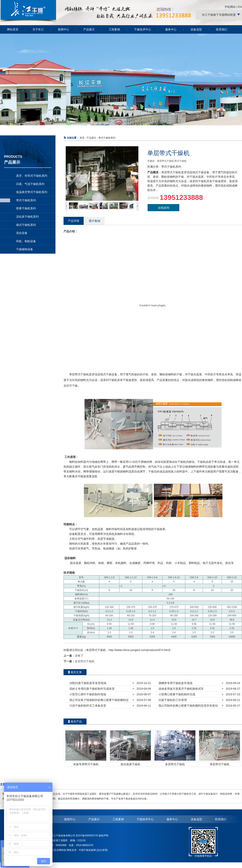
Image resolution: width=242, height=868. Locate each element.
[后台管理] (102, 850)
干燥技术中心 (143, 29)
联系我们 (222, 29)
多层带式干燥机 (85, 661)
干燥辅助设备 (25, 249)
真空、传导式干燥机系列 (32, 176)
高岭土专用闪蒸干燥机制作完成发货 (91, 689)
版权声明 (103, 836)
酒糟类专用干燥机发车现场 (175, 683)
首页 (82, 138)
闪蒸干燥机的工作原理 (172, 700)
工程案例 (114, 29)
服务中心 (171, 29)
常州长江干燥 (28, 22)
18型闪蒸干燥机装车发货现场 (87, 683)
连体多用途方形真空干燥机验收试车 (180, 689)
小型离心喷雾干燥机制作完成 (176, 694)
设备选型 (196, 29)
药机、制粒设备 (26, 241)
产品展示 (89, 29)
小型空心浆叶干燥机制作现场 (87, 694)
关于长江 (38, 29)
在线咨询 (164, 208)
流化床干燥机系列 (27, 217)
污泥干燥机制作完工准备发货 (87, 706)
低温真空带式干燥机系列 (32, 192)
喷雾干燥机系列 (26, 208)
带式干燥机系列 (26, 200)
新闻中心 (64, 29)
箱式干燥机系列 (26, 225)
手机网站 (230, 7)
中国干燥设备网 (87, 850)
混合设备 (22, 233)
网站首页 (13, 29)
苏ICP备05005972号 (87, 836)
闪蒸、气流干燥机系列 (30, 184)
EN (240, 7)
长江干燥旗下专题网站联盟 (219, 15)
